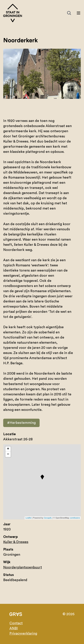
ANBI (14, 628)
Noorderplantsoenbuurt (23, 567)
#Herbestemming (21, 423)
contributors (75, 518)
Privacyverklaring (23, 634)
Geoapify (48, 518)
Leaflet (28, 518)
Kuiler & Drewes (16, 542)
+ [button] (8, 449)
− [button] (8, 454)
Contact (16, 623)
